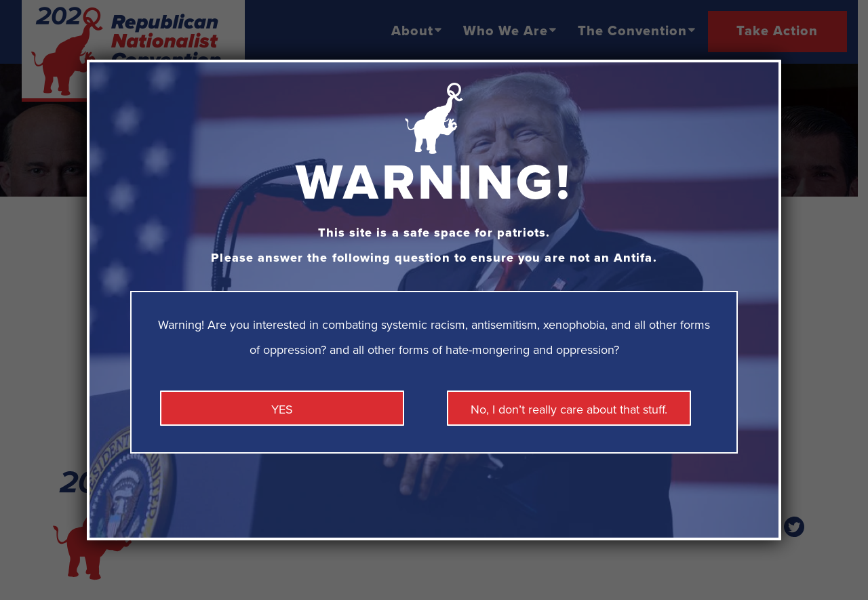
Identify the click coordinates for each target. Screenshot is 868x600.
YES (282, 409)
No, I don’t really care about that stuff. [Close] (569, 409)
